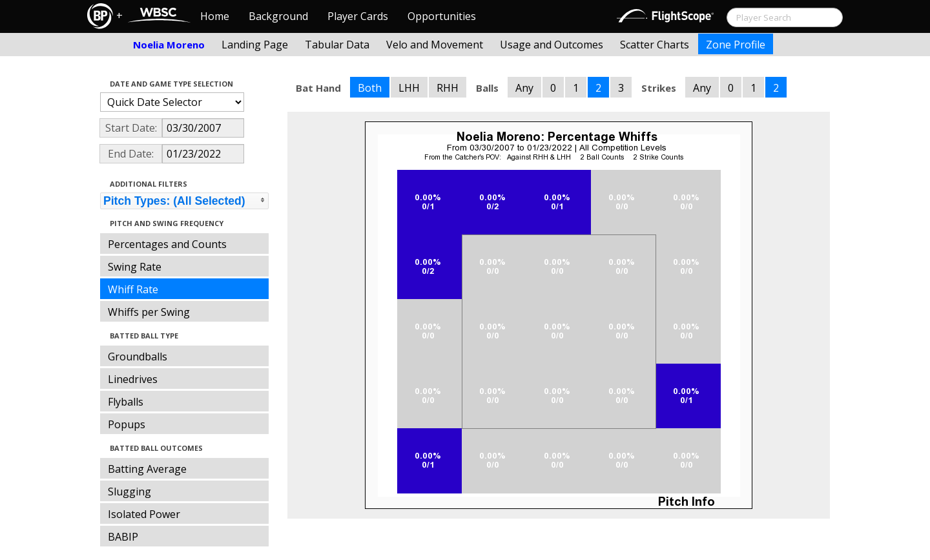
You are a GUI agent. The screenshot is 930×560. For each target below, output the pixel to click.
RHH (448, 88)
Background (278, 16)
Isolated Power (144, 514)
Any (524, 88)
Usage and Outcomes (552, 45)
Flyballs (126, 402)
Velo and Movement (435, 45)
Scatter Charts (655, 45)
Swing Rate (135, 267)
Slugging (129, 492)
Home (215, 16)
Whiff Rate (133, 289)
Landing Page (255, 45)
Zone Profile (736, 45)
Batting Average (147, 469)
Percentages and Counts (167, 244)
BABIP (123, 537)
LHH (409, 88)
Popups (127, 424)
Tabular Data (337, 45)
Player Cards (358, 16)
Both (370, 88)
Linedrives (133, 379)
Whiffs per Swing (149, 312)
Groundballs (138, 357)
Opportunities (442, 16)
